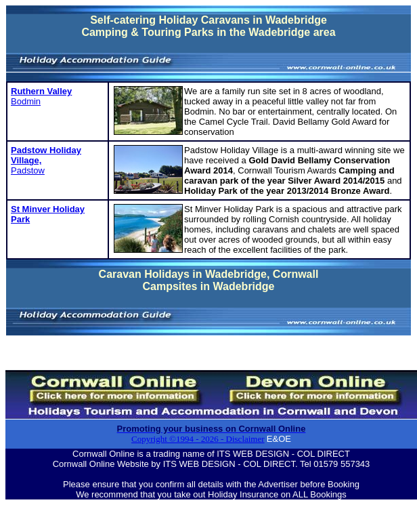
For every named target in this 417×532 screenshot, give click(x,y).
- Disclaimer (242, 439)
